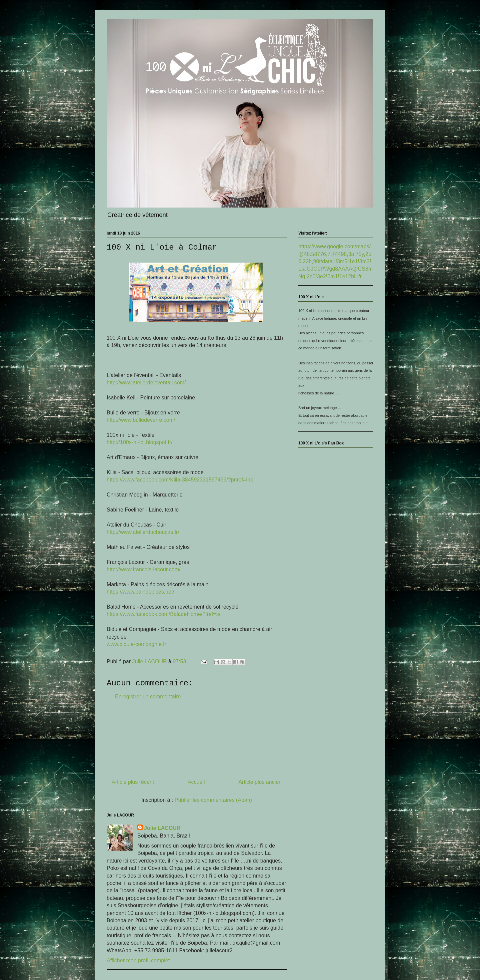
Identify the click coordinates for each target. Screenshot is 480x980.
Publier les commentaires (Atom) (213, 800)
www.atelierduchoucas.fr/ (143, 532)
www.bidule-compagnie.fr (136, 644)
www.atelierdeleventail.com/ (146, 383)
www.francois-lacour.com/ (143, 569)
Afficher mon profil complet (138, 960)
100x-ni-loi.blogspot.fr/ (139, 442)
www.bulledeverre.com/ (141, 420)
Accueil (196, 782)
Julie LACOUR (162, 828)
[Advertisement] (197, 743)
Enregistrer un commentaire (148, 697)
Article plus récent (133, 782)
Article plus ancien (260, 782)
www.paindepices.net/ (140, 592)
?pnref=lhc (180, 480)
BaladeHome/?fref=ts (163, 614)
